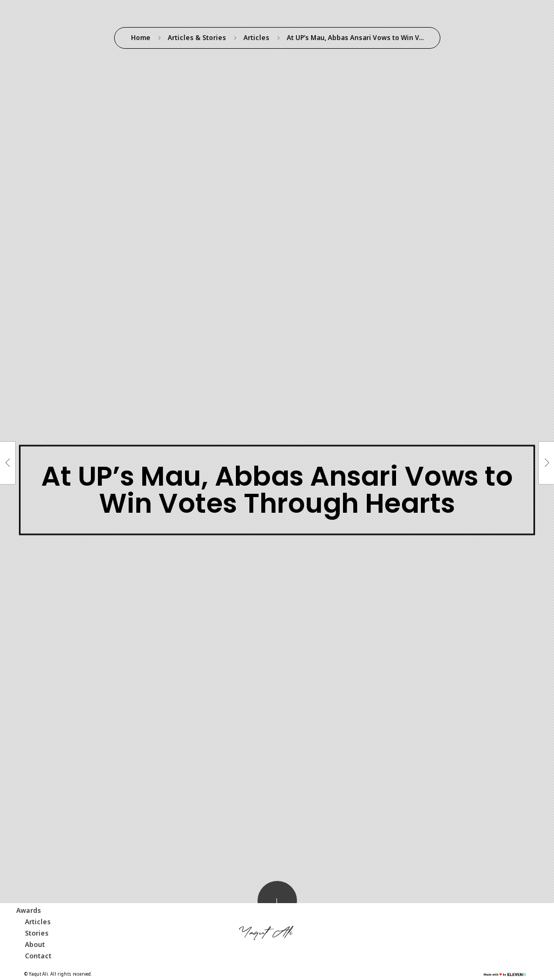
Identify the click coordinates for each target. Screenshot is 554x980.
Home (141, 38)
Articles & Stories (197, 38)
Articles (256, 38)
